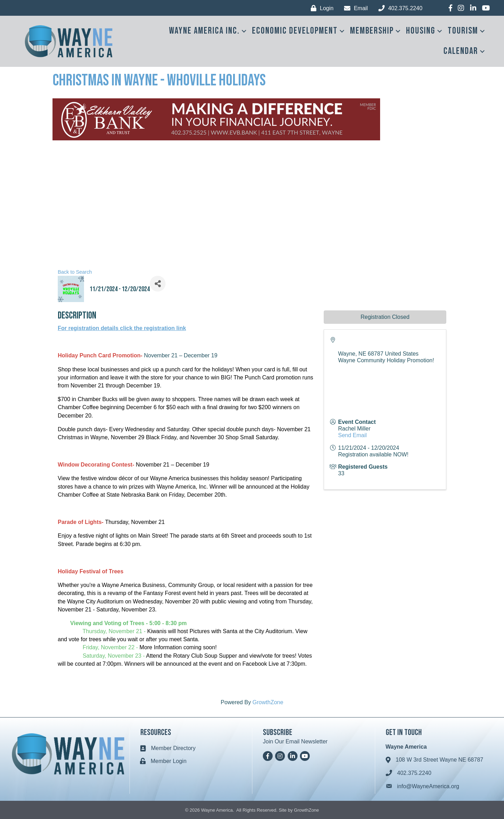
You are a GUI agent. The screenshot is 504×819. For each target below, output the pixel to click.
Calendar (461, 51)
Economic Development (295, 31)
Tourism (463, 31)
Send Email (352, 435)
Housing (421, 31)
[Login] (320, 8)
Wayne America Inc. (204, 31)
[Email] (354, 8)
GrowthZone (268, 702)
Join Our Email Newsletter (295, 741)
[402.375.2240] (399, 8)
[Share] (158, 284)
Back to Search (75, 272)
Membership (372, 31)
